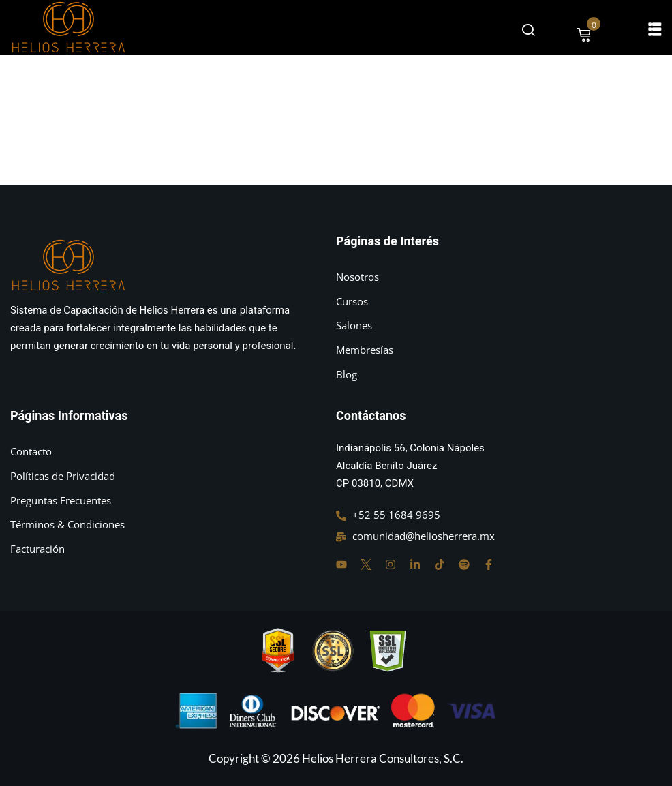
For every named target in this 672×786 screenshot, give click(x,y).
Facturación (37, 549)
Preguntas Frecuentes (61, 500)
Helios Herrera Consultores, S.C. (383, 758)
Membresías (365, 350)
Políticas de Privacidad (63, 476)
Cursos (352, 301)
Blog (347, 374)
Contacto (31, 451)
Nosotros (357, 277)
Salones (354, 325)
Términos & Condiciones (67, 524)
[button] (655, 29)
